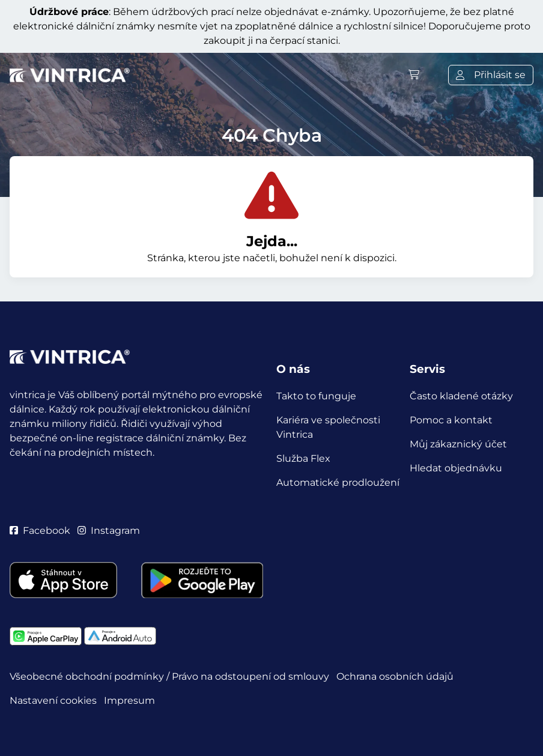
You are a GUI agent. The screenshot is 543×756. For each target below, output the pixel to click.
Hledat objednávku (456, 468)
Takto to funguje (316, 396)
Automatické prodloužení (338, 482)
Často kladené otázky (461, 396)
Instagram (109, 531)
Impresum (129, 700)
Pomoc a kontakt (451, 420)
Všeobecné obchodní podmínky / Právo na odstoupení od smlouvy (169, 676)
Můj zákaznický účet (458, 444)
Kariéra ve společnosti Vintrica (328, 427)
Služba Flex (303, 458)
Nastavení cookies (53, 700)
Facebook (40, 531)
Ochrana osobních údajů (395, 676)
